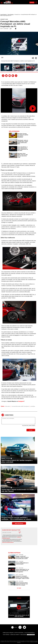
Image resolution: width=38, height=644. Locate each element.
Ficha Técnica (6, 635)
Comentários (9, 415)
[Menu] (2, 3)
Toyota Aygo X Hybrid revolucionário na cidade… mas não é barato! (18, 490)
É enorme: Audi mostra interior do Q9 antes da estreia (19, 616)
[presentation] (25, 537)
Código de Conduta (15, 635)
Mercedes (8, 406)
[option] (19, 43)
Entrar (32, 3)
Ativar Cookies (31, 635)
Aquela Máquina (3, 15)
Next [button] (36, 43)
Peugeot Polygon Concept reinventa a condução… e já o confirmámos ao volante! (16, 518)
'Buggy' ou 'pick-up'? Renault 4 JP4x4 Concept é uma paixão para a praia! (22, 557)
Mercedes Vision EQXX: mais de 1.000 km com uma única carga (23, 155)
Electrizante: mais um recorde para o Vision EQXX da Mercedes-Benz (23, 142)
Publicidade (23, 635)
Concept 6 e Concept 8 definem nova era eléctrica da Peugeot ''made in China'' (23, 577)
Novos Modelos (11, 15)
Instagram (21, 401)
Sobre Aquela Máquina (8, 633)
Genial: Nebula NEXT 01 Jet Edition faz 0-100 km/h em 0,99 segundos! (22, 571)
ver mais (19, 588)
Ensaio (3, 458)
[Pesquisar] (36, 2)
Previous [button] (2, 43)
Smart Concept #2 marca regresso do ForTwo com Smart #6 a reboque (22, 584)
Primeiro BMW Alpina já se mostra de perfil (22, 563)
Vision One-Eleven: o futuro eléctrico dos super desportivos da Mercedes (23, 149)
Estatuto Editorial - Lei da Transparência (24, 633)
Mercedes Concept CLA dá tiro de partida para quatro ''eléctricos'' (23, 135)
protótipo (33, 406)
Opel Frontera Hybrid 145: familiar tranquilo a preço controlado (17, 461)
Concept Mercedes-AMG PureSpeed (20, 406)
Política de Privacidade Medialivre (8, 542)
